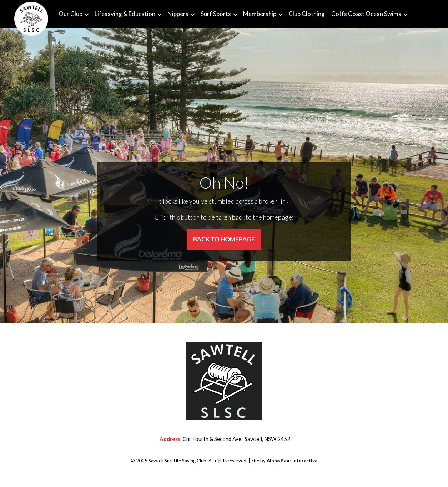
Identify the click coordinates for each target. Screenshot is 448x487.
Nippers (178, 14)
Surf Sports (216, 14)
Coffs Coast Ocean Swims (366, 14)
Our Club (71, 14)
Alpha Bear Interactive (292, 461)
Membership (260, 14)
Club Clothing (307, 14)
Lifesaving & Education (125, 14)
